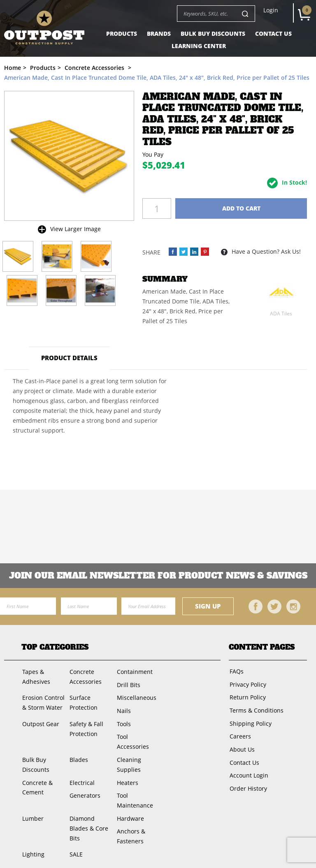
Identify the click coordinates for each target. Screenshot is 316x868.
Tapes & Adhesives (35, 676)
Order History (247, 782)
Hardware (129, 812)
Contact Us (273, 34)
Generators (84, 790)
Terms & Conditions (256, 708)
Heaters (126, 777)
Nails (123, 708)
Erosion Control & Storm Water (43, 701)
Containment (134, 671)
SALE (75, 846)
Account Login (248, 770)
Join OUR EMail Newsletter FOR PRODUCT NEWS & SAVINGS (158, 576)
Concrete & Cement (37, 782)
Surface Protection (83, 701)
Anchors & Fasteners (130, 829)
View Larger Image (76, 229)
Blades (78, 755)
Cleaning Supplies (128, 760)
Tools (123, 721)
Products (122, 34)
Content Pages (262, 647)
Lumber (32, 812)
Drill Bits (127, 684)
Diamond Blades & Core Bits (88, 822)
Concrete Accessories (85, 676)
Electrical (81, 777)
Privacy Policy (247, 683)
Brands (159, 34)
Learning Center (199, 46)
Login (271, 10)
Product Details (70, 358)
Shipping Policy (250, 720)
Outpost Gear (40, 721)
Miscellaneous (135, 696)
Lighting (33, 846)
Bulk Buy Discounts (213, 34)
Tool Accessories (132, 738)
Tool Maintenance (134, 795)
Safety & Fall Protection (86, 726)
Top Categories (55, 647)
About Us (241, 745)
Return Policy (247, 696)
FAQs (236, 671)
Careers (239, 733)
